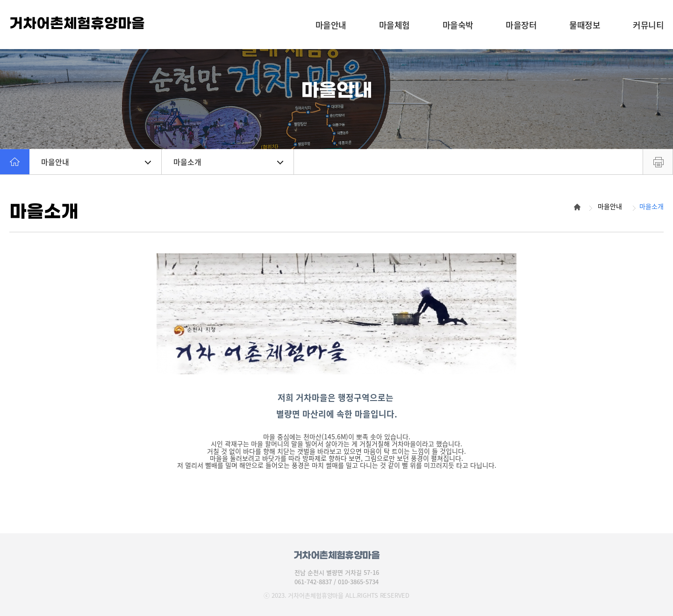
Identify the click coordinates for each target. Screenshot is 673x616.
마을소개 (228, 162)
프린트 (658, 162)
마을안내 (96, 162)
